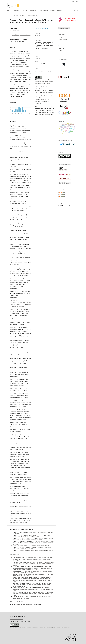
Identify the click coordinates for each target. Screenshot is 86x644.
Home (11, 15)
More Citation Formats (41, 51)
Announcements (44, 10)
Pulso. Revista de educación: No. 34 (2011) (38, 546)
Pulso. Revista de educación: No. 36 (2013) (42, 550)
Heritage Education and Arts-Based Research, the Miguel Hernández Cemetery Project (33, 542)
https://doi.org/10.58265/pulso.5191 (21, 35)
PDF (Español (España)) (43, 28)
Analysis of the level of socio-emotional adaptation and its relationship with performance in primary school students (32, 579)
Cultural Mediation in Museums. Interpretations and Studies (36, 547)
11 (21, 601)
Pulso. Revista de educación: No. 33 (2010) (33, 540)
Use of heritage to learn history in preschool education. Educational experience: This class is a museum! (33, 558)
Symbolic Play (24, 546)
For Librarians (62, 53)
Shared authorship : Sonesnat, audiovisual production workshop (32, 584)
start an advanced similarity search (25, 605)
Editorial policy (33, 10)
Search (75, 10)
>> (24, 601)
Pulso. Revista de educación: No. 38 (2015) (23, 549)
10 (20, 601)
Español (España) (63, 39)
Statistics (59, 10)
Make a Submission (64, 28)
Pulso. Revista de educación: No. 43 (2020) (28, 537)
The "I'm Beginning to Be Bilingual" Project (36, 597)
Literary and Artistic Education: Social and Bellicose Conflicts (34, 574)
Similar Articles (14, 555)
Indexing (53, 10)
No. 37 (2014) (23, 15)
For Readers (61, 48)
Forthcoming (17, 10)
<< (10, 601)
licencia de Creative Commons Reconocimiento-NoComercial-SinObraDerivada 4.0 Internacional (46, 628)
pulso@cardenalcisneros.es (16, 619)
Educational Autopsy (25, 550)
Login (78, 1)
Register (73, 1)
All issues (25, 10)
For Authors (61, 51)
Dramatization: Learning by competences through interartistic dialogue (31, 588)
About (9, 10)
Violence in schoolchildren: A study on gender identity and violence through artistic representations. (33, 593)
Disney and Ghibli (34, 532)
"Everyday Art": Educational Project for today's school (38, 571)
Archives (16, 15)
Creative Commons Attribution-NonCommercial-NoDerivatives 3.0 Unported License (44, 82)
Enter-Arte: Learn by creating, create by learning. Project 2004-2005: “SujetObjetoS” (33, 563)
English (60, 37)
